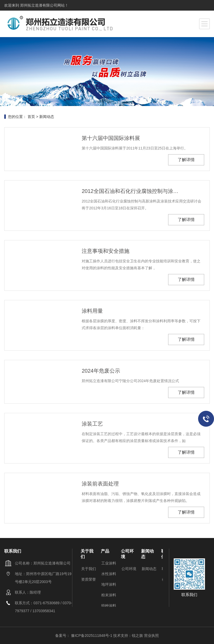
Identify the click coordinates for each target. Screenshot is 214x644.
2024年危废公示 (101, 371)
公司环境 (129, 569)
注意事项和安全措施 (106, 251)
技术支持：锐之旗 (128, 636)
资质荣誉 (89, 579)
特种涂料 (109, 606)
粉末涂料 (109, 595)
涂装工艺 (92, 424)
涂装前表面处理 (100, 484)
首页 (31, 117)
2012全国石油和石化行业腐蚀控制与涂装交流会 (131, 191)
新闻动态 (47, 117)
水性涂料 (109, 574)
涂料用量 (92, 311)
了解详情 (186, 160)
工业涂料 (109, 563)
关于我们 (89, 569)
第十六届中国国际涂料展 (111, 138)
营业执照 (151, 636)
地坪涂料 (109, 584)
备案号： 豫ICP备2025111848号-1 (84, 636)
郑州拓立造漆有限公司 (38, 5)
